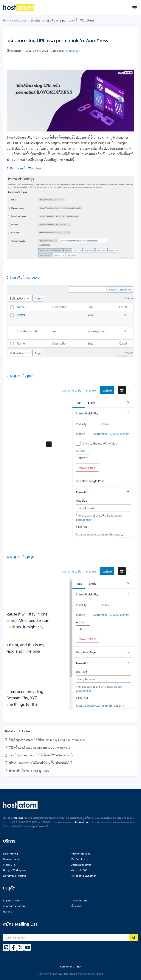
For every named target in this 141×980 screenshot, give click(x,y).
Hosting (19, 818)
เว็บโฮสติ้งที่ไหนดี (80, 822)
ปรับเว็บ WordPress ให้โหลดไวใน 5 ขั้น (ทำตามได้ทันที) (41, 763)
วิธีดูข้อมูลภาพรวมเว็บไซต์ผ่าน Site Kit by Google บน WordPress (47, 740)
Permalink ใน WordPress (26, 168)
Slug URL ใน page (22, 557)
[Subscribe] (133, 938)
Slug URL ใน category (25, 277)
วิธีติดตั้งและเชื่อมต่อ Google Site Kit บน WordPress (39, 747)
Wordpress (21, 20)
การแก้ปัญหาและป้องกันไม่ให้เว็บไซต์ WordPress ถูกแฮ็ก (41, 755)
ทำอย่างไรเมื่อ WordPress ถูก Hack (28, 770)
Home (7, 20)
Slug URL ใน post (22, 376)
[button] (135, 7)
